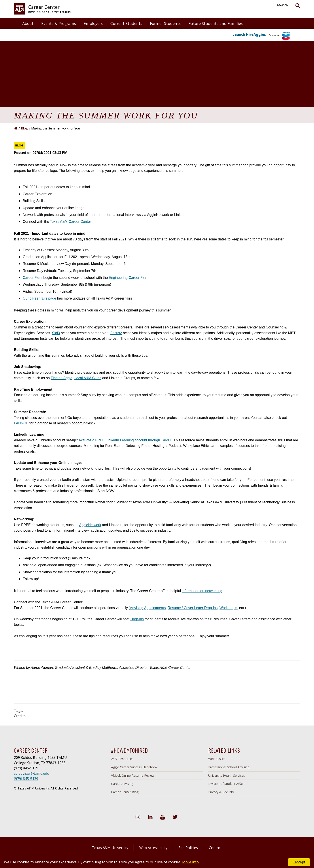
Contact (215, 848)
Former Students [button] (165, 23)
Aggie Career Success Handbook (134, 767)
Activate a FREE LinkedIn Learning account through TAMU (125, 440)
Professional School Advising (229, 767)
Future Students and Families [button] (216, 23)
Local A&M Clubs (88, 378)
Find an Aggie (62, 378)
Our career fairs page (39, 298)
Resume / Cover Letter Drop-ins (193, 608)
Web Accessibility (153, 848)
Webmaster (217, 759)
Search (288, 6)
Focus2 (116, 333)
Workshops (228, 608)
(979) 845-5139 (26, 779)
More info (190, 862)
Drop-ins (137, 619)
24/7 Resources (122, 759)
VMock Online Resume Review (133, 775)
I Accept (299, 862)
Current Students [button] (126, 23)
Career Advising (122, 784)
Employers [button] (93, 23)
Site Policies (188, 848)
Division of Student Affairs (227, 784)
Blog (24, 128)
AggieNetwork (90, 525)
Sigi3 (56, 333)
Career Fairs (33, 278)
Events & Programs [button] (59, 23)
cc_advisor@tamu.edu (32, 773)
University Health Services (227, 775)
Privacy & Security (221, 792)
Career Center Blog (125, 792)
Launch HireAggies (249, 34)
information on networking (202, 591)
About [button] (28, 23)
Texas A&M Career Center (70, 222)
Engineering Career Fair (128, 278)
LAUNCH (21, 423)
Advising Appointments (148, 608)
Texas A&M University (110, 848)
